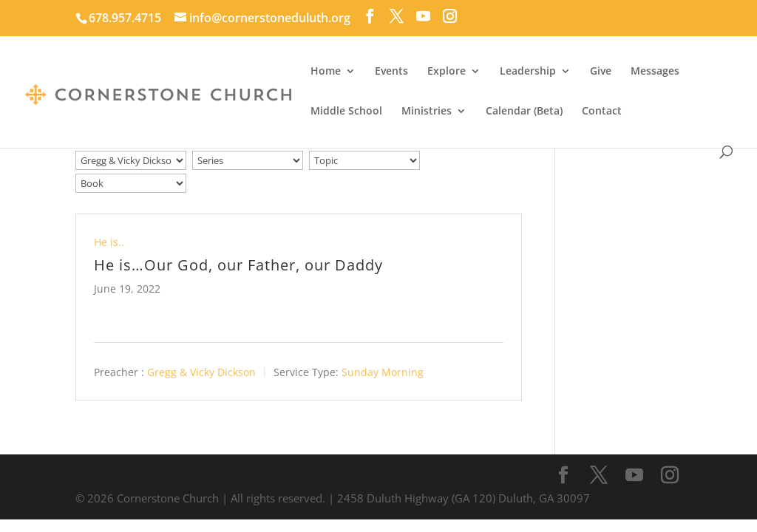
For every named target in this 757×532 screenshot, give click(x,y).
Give (601, 72)
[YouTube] (423, 16)
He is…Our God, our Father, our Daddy (238, 265)
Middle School (346, 112)
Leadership (528, 72)
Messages (655, 72)
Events (391, 72)
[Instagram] (450, 16)
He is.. (109, 242)
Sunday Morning (383, 372)
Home (326, 72)
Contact (602, 112)
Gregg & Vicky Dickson (201, 372)
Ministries (427, 112)
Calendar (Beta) (524, 112)
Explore (447, 72)
